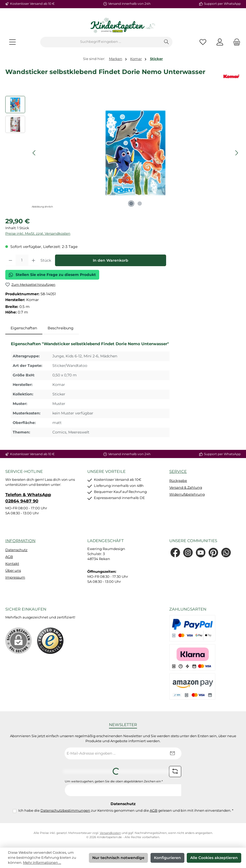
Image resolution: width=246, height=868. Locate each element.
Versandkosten (110, 833)
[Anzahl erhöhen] (33, 260)
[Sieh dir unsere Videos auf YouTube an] (201, 553)
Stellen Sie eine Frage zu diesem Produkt (52, 275)
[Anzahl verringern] (10, 260)
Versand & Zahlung (186, 488)
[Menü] (12, 42)
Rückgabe (178, 481)
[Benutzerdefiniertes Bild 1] (50, 641)
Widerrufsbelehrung (187, 494)
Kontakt (12, 564)
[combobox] (101, 42)
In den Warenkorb (111, 260)
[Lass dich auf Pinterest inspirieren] (213, 553)
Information (20, 541)
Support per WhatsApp (222, 4)
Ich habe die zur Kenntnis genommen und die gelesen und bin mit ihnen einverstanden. (126, 811)
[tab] (24, 328)
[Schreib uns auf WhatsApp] (226, 553)
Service (178, 471)
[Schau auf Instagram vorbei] (188, 553)
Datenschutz (16, 550)
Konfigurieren (167, 858)
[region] (123, 153)
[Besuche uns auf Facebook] (175, 553)
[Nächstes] (236, 153)
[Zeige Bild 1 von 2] (131, 204)
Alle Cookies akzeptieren (214, 858)
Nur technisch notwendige (118, 858)
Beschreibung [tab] (61, 328)
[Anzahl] (22, 260)
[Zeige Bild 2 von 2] (140, 204)
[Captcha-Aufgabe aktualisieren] (175, 772)
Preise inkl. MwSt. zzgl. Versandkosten (38, 234)
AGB (9, 557)
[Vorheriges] (34, 153)
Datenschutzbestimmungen (65, 811)
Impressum (15, 577)
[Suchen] (167, 42)
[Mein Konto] (220, 42)
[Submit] (172, 753)
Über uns (13, 571)
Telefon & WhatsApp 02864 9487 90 (28, 498)
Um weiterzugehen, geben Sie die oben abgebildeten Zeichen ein (114, 781)
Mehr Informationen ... (42, 863)
